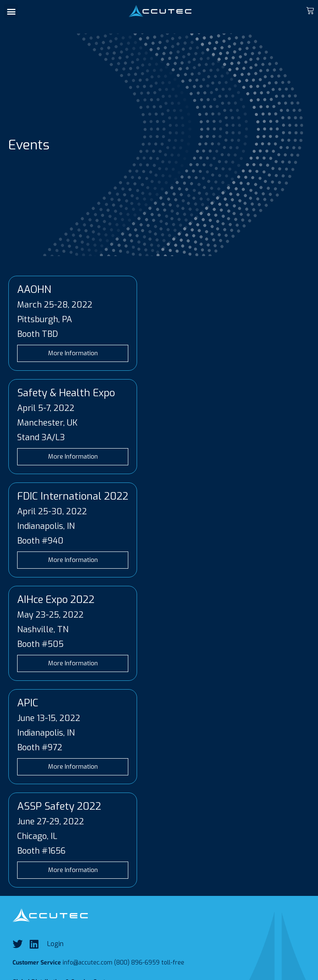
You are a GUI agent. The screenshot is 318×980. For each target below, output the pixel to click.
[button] (11, 11)
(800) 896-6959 (137, 963)
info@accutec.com (88, 963)
